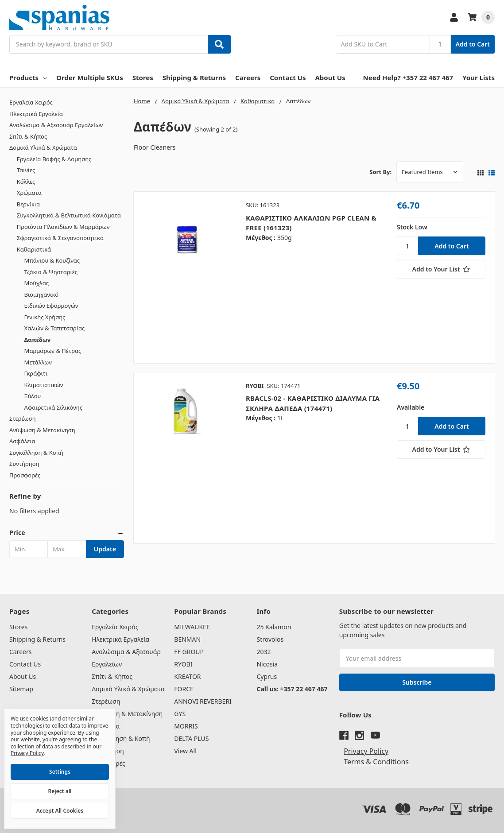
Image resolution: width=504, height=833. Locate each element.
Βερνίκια (28, 204)
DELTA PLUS (191, 738)
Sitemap (21, 689)
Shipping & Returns (194, 77)
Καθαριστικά (34, 249)
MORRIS (186, 726)
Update (105, 549)
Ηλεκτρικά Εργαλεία (36, 114)
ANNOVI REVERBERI (203, 701)
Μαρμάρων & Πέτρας (53, 351)
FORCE (184, 689)
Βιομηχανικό (42, 294)
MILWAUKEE (192, 627)
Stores (143, 77)
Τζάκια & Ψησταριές (51, 272)
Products (28, 77)
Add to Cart (473, 44)
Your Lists (479, 77)
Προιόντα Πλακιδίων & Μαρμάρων (63, 227)
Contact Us (288, 77)
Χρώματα (29, 193)
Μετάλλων (38, 362)
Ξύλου (33, 396)
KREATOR (187, 676)
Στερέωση (23, 418)
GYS (180, 714)
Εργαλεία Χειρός (31, 102)
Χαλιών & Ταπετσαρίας (55, 328)
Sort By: (380, 172)
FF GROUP (189, 652)
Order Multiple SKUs (90, 77)
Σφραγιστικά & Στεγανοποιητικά (60, 238)
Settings (60, 772)
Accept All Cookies (60, 811)
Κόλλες (26, 182)
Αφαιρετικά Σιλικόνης (53, 407)
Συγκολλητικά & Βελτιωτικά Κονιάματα (69, 215)
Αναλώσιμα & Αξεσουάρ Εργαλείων (56, 125)
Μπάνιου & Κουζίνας (52, 260)
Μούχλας (37, 283)
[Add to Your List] (441, 269)
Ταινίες (26, 170)
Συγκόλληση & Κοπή (36, 453)
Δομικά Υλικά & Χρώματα (43, 147)
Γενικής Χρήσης (45, 317)
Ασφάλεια (22, 441)
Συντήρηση (24, 464)
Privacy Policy (366, 751)
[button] (67, 533)
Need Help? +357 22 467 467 (408, 77)
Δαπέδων (38, 340)
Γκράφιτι (36, 373)
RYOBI (183, 664)
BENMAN (187, 639)
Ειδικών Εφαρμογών (51, 306)
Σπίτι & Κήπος (28, 136)
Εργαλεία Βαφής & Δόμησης (54, 159)
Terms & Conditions (376, 762)
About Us (330, 77)
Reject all (60, 791)
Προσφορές (25, 475)
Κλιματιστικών (44, 385)
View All (185, 751)
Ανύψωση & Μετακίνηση (42, 430)
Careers (248, 77)
